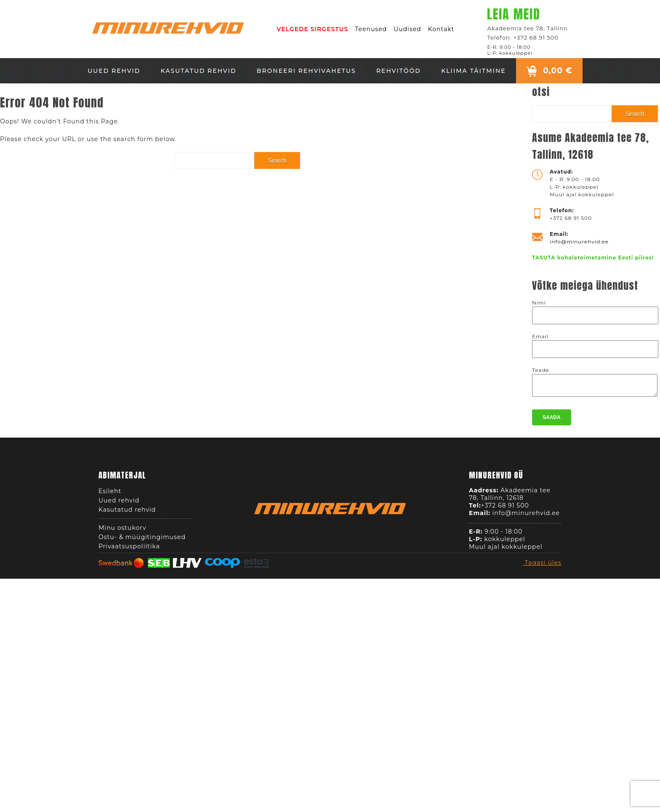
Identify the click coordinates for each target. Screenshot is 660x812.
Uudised (407, 29)
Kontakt (441, 29)
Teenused (371, 29)
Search (277, 160)
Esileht (110, 494)
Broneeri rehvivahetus (306, 71)
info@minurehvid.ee (579, 242)
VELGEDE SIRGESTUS (312, 29)
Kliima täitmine (473, 71)
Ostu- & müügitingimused (142, 540)
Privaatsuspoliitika (129, 549)
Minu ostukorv (122, 530)
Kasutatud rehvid (199, 71)
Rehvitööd (399, 71)
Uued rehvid (114, 71)
